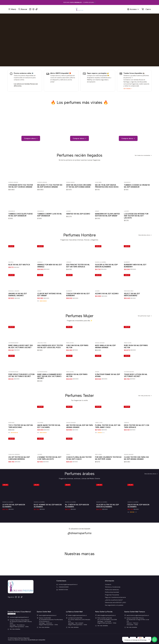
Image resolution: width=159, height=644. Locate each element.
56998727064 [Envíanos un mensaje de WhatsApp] (62, 590)
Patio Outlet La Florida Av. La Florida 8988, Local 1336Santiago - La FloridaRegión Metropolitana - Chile (106, 620)
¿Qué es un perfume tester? (114, 600)
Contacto (108, 584)
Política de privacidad (112, 592)
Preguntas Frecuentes (112, 595)
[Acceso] (133, 9)
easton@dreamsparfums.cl (47, 615)
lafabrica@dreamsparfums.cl (76, 615)
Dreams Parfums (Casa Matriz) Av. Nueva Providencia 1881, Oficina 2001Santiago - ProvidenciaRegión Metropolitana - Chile (20, 623)
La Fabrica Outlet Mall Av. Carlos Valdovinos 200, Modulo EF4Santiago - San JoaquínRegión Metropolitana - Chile (78, 621)
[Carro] (146, 9)
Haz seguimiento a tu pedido (114, 605)
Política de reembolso (112, 590)
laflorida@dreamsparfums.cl (105, 615)
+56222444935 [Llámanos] (62, 587)
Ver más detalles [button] (14, 629)
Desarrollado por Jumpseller (36, 640)
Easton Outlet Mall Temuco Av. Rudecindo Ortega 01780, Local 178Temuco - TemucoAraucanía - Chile (137, 621)
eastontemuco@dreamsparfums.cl (137, 615)
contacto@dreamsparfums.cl (18, 617)
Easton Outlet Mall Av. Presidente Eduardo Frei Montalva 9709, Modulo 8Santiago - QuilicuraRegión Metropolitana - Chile (50, 621)
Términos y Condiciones (113, 587)
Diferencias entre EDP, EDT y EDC (115, 603)
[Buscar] (23, 9)
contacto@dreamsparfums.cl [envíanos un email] (67, 584)
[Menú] (12, 9)
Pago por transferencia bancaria (115, 597)
